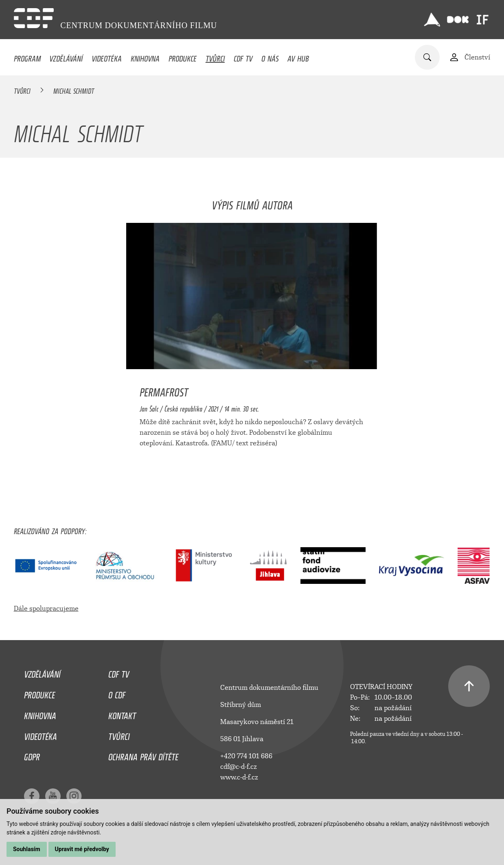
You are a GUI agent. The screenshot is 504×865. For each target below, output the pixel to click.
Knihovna (145, 57)
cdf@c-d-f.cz (239, 767)
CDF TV (243, 57)
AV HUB (298, 57)
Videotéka (107, 57)
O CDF (117, 693)
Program (27, 57)
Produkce (183, 57)
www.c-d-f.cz (239, 777)
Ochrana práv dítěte (143, 755)
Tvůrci (215, 57)
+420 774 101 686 (246, 756)
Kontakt (122, 714)
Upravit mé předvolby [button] (82, 849)
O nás (270, 57)
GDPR (32, 755)
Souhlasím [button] (27, 849)
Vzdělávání (66, 57)
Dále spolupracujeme (46, 609)
